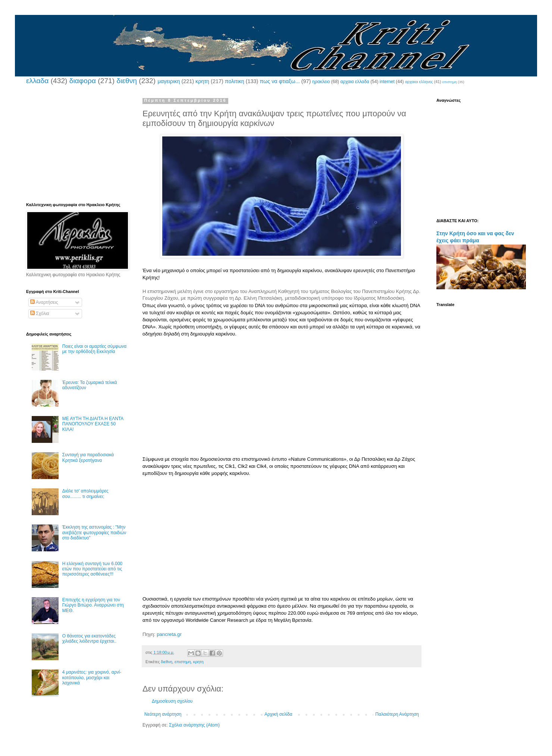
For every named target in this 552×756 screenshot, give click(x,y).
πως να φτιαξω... (280, 81)
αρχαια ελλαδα (355, 82)
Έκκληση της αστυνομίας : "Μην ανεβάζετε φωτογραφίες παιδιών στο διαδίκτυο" (94, 533)
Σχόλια (40, 314)
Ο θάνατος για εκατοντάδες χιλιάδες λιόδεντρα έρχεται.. (90, 639)
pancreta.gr (169, 634)
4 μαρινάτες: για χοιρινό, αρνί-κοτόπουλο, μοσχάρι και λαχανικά (92, 678)
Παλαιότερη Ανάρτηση (397, 714)
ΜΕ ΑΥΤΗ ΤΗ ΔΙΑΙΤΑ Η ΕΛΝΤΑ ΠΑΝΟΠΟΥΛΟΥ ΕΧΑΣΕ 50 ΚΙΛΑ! (93, 424)
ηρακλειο (321, 82)
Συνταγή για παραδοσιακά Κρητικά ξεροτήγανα (88, 457)
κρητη (202, 81)
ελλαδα (37, 81)
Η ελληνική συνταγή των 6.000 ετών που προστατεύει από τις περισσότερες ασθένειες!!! (92, 569)
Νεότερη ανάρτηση (163, 714)
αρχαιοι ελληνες (419, 82)
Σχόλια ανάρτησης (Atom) (194, 725)
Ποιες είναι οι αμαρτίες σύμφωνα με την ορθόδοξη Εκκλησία (94, 349)
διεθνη (126, 81)
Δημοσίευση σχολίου (172, 701)
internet (387, 82)
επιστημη (450, 82)
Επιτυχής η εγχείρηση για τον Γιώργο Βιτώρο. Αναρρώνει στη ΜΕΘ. (93, 605)
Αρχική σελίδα (278, 714)
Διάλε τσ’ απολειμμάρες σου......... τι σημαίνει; (85, 494)
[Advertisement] (282, 403)
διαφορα (83, 81)
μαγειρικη (169, 81)
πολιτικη (235, 81)
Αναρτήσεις (44, 302)
